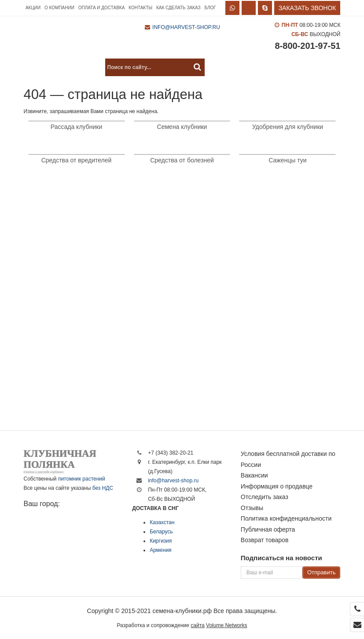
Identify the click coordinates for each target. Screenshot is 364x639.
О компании (59, 8)
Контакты (140, 8)
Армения (160, 550)
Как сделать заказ (178, 8)
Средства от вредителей (77, 160)
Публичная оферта (268, 529)
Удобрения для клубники (288, 127)
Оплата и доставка (102, 8)
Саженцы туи (287, 160)
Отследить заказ (265, 497)
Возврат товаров (265, 540)
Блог (210, 8)
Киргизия (161, 541)
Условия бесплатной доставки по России (288, 459)
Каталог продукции (62, 67)
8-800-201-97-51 (307, 46)
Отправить (321, 572)
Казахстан (162, 522)
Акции (33, 8)
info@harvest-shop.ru (186, 27)
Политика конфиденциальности (286, 518)
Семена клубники (182, 127)
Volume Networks (226, 625)
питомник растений (82, 479)
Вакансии (254, 475)
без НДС (103, 488)
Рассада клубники (76, 127)
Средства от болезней (182, 160)
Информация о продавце (277, 486)
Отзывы (252, 508)
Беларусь (161, 532)
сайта (197, 625)
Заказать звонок (307, 8)
